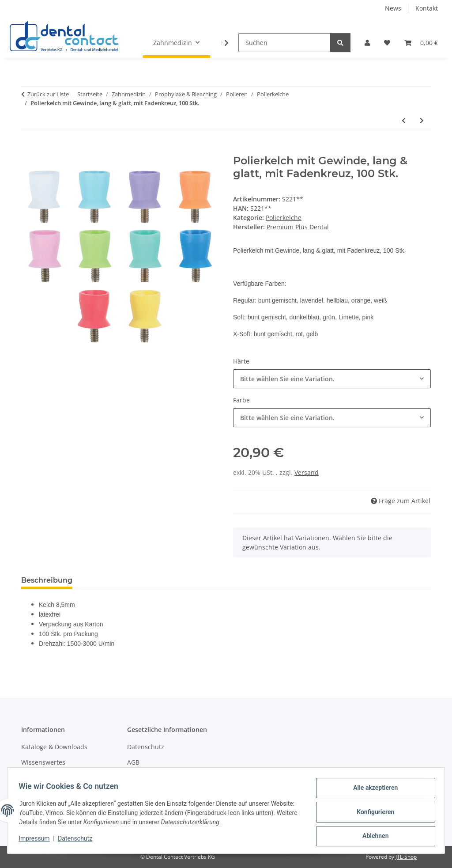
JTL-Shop (406, 857)
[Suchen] (284, 43)
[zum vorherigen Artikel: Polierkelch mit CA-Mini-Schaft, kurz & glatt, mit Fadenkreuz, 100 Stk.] (404, 120)
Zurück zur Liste (48, 94)
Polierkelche (284, 218)
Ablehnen (372, 837)
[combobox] (332, 379)
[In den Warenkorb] (28, 150)
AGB (133, 762)
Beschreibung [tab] (47, 580)
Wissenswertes (43, 762)
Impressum (37, 841)
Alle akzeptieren (372, 791)
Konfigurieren (372, 814)
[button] (367, 43)
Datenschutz (78, 841)
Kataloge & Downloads (54, 747)
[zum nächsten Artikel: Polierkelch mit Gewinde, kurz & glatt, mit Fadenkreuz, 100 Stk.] (422, 120)
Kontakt (427, 8)
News (393, 8)
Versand (307, 472)
